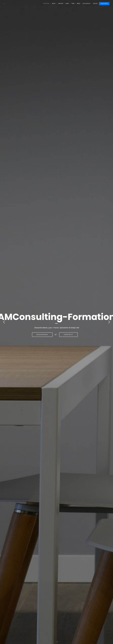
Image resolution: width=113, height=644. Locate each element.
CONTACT (69, 335)
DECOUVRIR (42, 335)
